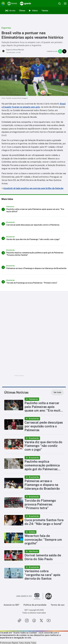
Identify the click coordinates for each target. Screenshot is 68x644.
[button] (34, 405)
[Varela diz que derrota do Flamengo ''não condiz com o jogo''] (34, 238)
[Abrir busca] (59, 4)
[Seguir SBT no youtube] (49, 620)
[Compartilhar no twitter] (64, 51)
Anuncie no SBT (12, 605)
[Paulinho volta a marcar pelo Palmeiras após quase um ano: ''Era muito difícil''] (34, 209)
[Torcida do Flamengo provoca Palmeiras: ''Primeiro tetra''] (34, 282)
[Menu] (65, 4)
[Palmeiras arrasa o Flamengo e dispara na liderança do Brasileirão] (34, 267)
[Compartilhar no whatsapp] (60, 51)
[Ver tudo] (57, 392)
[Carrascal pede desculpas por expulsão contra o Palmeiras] (34, 224)
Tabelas (45, 11)
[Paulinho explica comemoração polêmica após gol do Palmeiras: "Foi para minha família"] (34, 253)
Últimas (22, 11)
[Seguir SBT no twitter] (41, 620)
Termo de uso (58, 605)
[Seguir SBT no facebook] (34, 620)
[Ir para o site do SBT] (48, 596)
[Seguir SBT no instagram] (27, 620)
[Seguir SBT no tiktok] (20, 620)
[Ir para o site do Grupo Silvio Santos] (30, 596)
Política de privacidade (35, 605)
